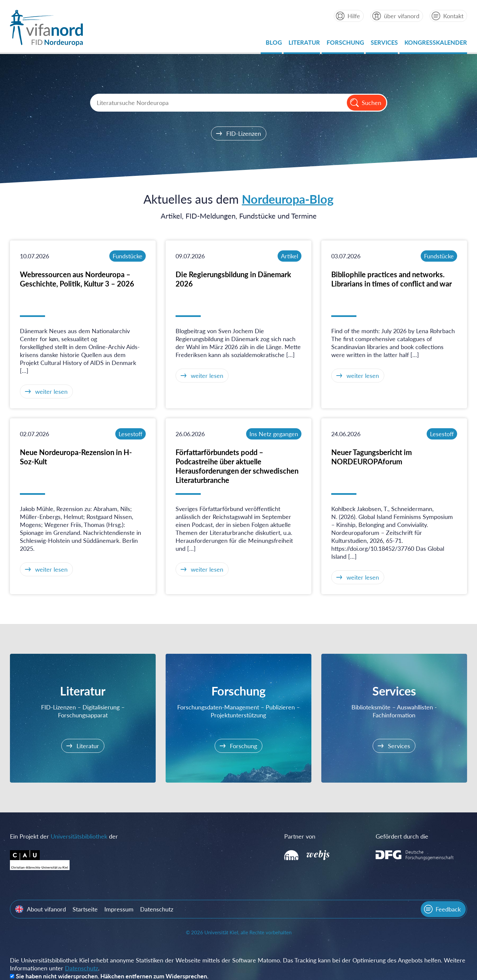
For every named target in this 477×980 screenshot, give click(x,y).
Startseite (85, 909)
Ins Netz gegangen (274, 434)
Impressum (119, 909)
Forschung (345, 44)
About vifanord (46, 909)
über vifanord (402, 16)
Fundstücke (128, 256)
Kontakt (453, 16)
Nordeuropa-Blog (288, 199)
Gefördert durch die (402, 836)
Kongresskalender (436, 44)
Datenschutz (157, 909)
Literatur (304, 44)
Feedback (448, 909)
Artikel (290, 256)
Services (384, 44)
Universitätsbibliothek (79, 836)
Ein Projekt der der (64, 836)
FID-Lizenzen (244, 133)
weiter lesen (51, 391)
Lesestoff (131, 434)
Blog (274, 44)
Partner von (300, 836)
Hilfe (354, 16)
